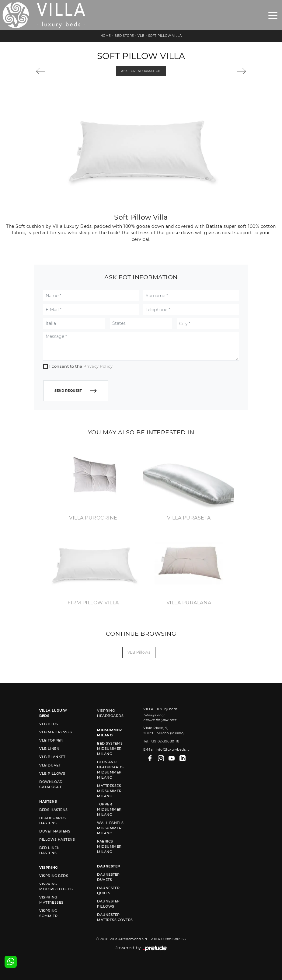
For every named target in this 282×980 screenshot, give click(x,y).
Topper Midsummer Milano (109, 809)
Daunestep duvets (108, 877)
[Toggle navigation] (273, 15)
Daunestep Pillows (108, 904)
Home (106, 36)
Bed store (124, 36)
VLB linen (49, 749)
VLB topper (51, 740)
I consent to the (81, 366)
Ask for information (141, 71)
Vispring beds (54, 876)
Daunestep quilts (108, 890)
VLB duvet (50, 765)
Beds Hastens (53, 810)
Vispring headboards (110, 713)
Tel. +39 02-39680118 (161, 741)
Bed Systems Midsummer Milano (110, 749)
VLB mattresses (56, 732)
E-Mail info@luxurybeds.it (166, 749)
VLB (141, 36)
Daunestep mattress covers (115, 917)
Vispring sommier (48, 913)
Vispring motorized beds (56, 886)
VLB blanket (52, 757)
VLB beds (49, 724)
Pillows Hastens (57, 839)
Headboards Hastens (52, 820)
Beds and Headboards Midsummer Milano (110, 770)
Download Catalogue (51, 784)
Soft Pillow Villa (165, 36)
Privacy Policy (98, 366)
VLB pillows (139, 652)
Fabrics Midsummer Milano (109, 846)
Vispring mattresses (51, 900)
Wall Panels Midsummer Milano (110, 828)
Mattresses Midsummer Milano (109, 791)
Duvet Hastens (55, 831)
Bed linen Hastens (49, 850)
